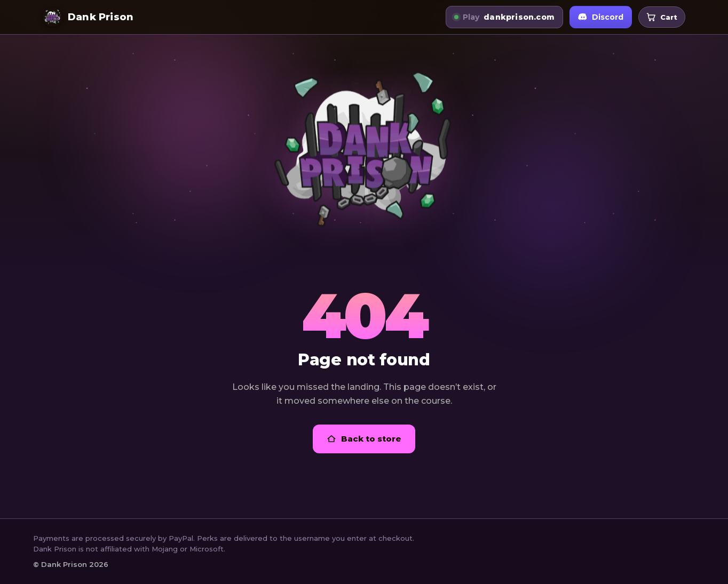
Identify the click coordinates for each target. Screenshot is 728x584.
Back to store (364, 439)
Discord (601, 17)
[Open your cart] (662, 17)
